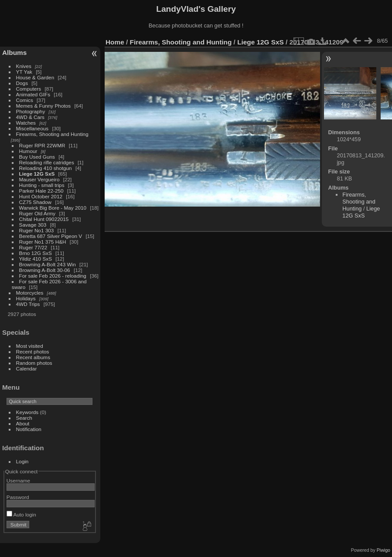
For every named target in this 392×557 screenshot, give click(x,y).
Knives (24, 66)
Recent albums (33, 357)
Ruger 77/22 (33, 247)
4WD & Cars (30, 117)
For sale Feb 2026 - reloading (53, 276)
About (23, 423)
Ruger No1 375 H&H (43, 242)
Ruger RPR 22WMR (42, 145)
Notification (29, 429)
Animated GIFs (33, 94)
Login (22, 461)
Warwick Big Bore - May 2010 (53, 208)
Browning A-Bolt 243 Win (48, 264)
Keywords (27, 412)
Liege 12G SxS (37, 174)
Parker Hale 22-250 (41, 191)
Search (24, 418)
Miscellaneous (32, 128)
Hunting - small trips (42, 185)
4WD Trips (28, 304)
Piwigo (383, 550)
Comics (25, 100)
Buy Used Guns (37, 157)
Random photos (34, 363)
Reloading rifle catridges (47, 162)
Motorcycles (30, 293)
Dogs (22, 83)
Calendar (27, 369)
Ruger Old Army (37, 213)
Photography (31, 111)
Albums (14, 53)
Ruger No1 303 (37, 230)
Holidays (26, 298)
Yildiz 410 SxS (36, 259)
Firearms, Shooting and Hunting (52, 134)
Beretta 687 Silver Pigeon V (51, 236)
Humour (28, 151)
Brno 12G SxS (36, 253)
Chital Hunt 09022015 (44, 219)
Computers (29, 89)
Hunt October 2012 (41, 196)
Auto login (21, 515)
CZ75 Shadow (36, 202)
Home (115, 42)
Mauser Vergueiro (39, 179)
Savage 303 (33, 225)
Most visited (30, 346)
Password (18, 497)
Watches (26, 123)
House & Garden (35, 77)
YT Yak (24, 72)
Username (18, 481)
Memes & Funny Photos (44, 106)
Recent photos (33, 352)
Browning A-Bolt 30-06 (45, 270)
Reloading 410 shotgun (46, 168)
